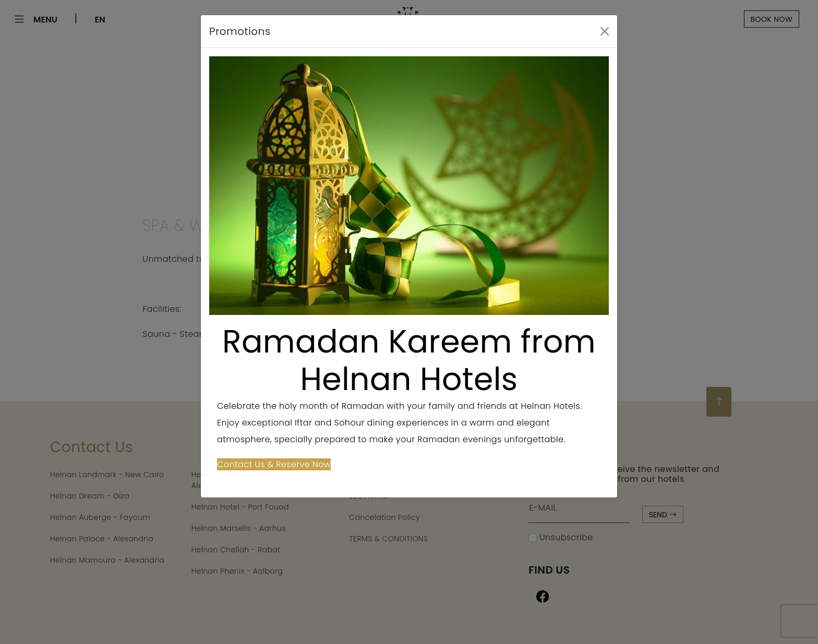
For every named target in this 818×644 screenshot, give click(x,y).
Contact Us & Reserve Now (274, 464)
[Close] (605, 31)
